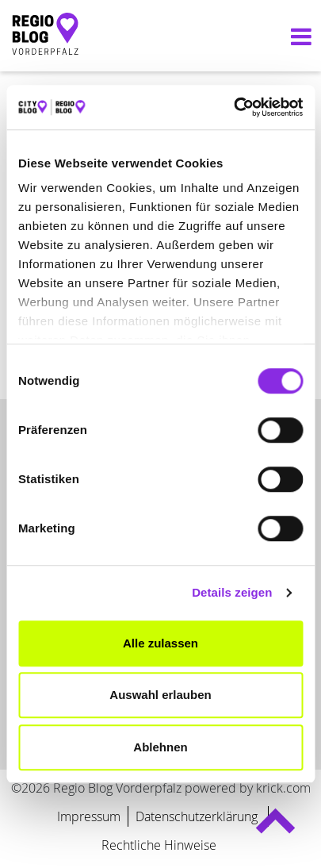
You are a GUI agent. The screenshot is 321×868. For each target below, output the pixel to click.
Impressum (89, 816)
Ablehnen (160, 747)
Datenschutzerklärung (198, 816)
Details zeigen (232, 592)
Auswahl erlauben (160, 695)
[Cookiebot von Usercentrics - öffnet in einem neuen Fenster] (233, 107)
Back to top (275, 828)
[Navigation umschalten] (297, 36)
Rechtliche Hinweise (159, 845)
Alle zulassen (160, 643)
